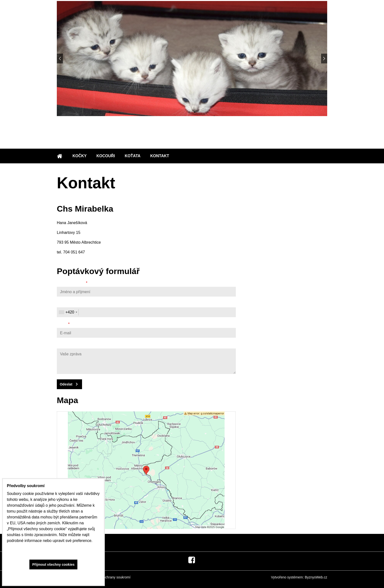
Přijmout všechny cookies (54, 564)
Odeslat (66, 384)
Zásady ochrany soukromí (111, 577)
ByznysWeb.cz (316, 577)
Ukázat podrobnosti (53, 576)
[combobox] (68, 312)
